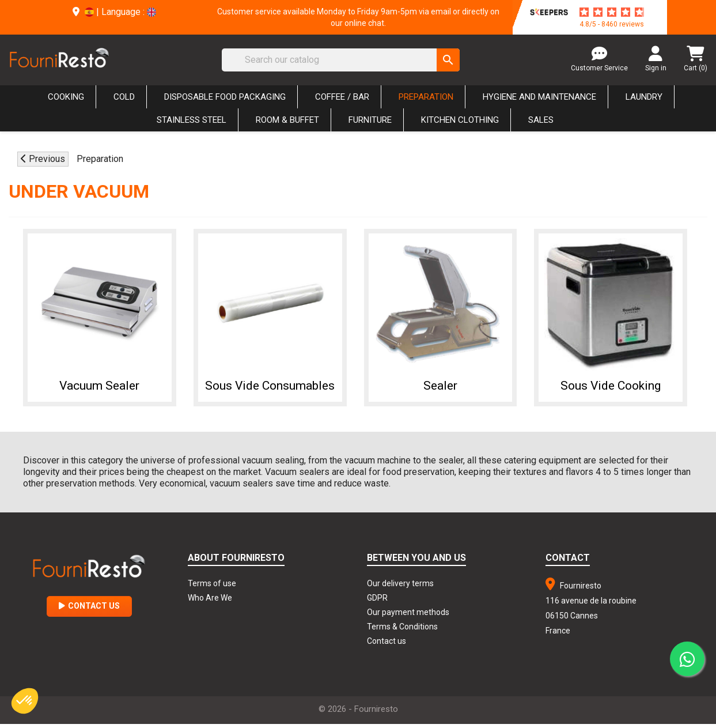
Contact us (387, 645)
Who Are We (210, 602)
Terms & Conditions (402, 631)
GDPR (377, 602)
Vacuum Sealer (99, 385)
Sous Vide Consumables (270, 388)
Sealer (440, 385)
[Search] (341, 60)
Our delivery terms (400, 587)
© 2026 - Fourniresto (358, 713)
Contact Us (89, 610)
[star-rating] (612, 12)
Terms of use (212, 587)
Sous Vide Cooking (611, 385)
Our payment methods (408, 616)
